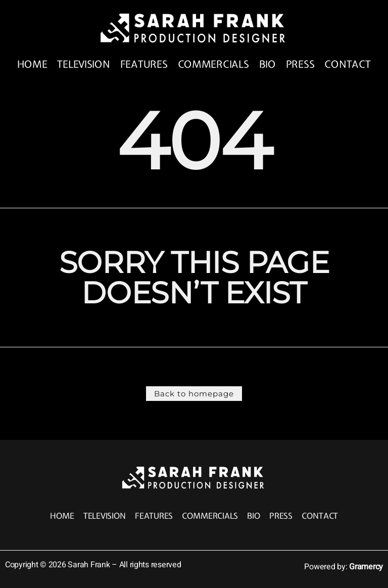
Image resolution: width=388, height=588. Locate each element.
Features (144, 65)
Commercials (215, 65)
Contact (350, 65)
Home (31, 65)
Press (302, 65)
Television (83, 65)
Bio (269, 65)
